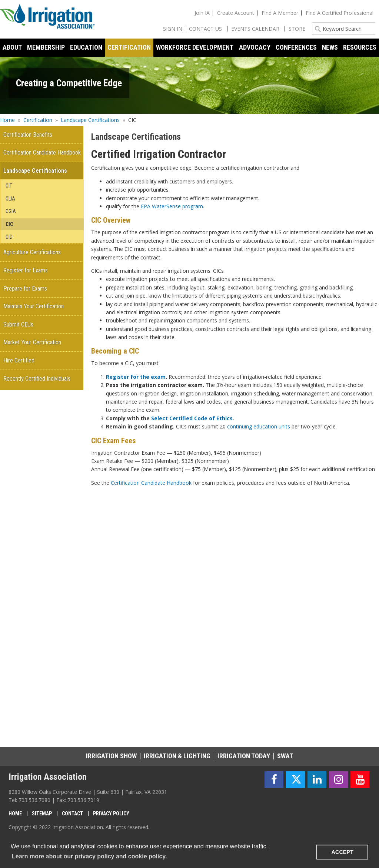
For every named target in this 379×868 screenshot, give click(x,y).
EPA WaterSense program (172, 206)
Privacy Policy (111, 814)
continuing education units (259, 426)
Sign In (173, 29)
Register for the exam (136, 377)
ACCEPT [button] (343, 852)
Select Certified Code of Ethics (192, 418)
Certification (38, 120)
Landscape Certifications (90, 120)
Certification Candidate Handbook (151, 483)
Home (7, 120)
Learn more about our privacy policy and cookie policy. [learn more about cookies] (89, 856)
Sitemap (42, 814)
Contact (72, 814)
